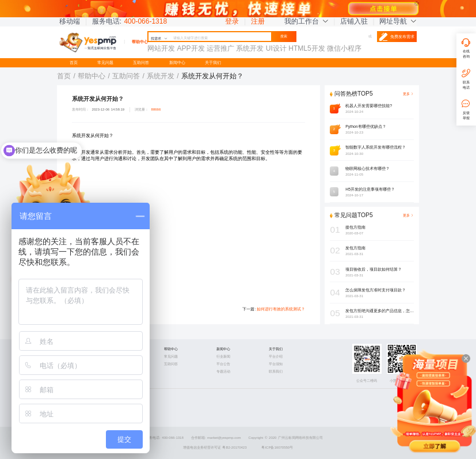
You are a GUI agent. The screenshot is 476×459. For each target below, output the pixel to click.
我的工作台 (306, 21)
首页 (74, 62)
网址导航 (398, 21)
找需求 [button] (159, 39)
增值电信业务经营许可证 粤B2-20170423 (215, 447)
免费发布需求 (397, 37)
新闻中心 (177, 62)
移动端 (70, 21)
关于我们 (213, 62)
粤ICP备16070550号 (277, 447)
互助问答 (141, 62)
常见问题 (105, 62)
